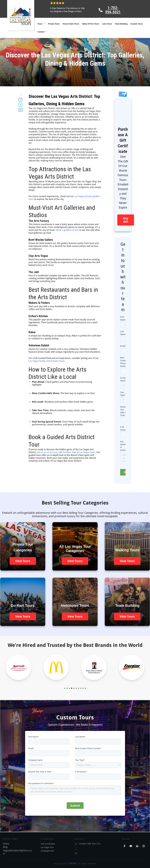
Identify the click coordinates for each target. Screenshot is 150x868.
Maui (79, 11)
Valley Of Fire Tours (91, 24)
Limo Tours (107, 24)
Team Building (121, 24)
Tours (41, 24)
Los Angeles (56, 11)
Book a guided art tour (68, 230)
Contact (42, 32)
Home (6, 844)
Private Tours (54, 24)
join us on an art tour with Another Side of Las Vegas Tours (66, 452)
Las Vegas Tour (47, 847)
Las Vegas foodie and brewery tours (47, 361)
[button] (65, 688)
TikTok (73, 863)
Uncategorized (47, 851)
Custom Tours (137, 24)
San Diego (69, 11)
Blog (5, 847)
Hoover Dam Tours (71, 24)
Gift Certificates (48, 844)
